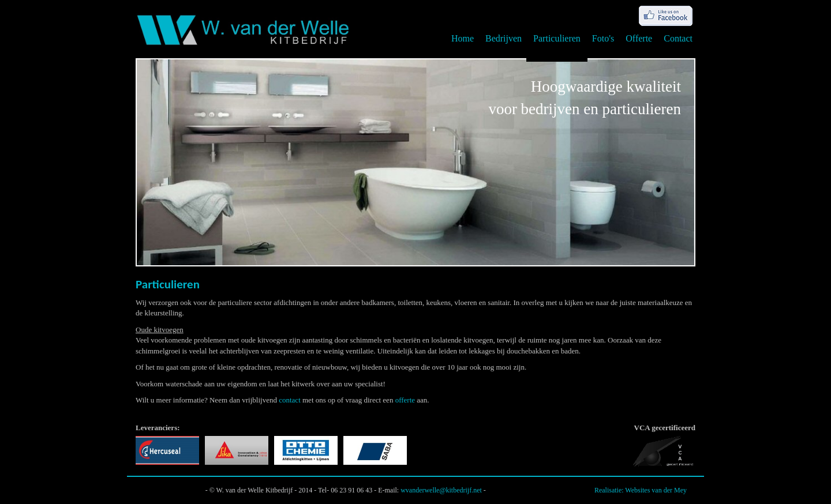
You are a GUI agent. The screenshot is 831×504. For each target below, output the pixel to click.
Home (463, 38)
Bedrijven (504, 38)
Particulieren (557, 38)
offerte (405, 400)
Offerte (639, 38)
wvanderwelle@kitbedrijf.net (441, 490)
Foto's (603, 38)
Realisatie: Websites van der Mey (641, 490)
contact (290, 400)
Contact (678, 38)
